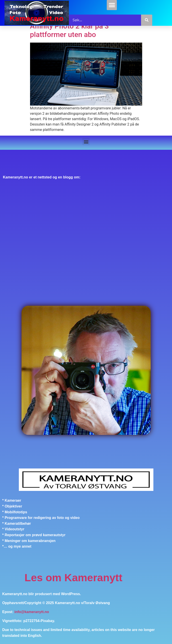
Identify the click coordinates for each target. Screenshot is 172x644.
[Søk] (147, 20)
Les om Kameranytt (73, 578)
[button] (112, 5)
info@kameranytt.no (32, 612)
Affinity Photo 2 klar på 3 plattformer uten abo (70, 30)
